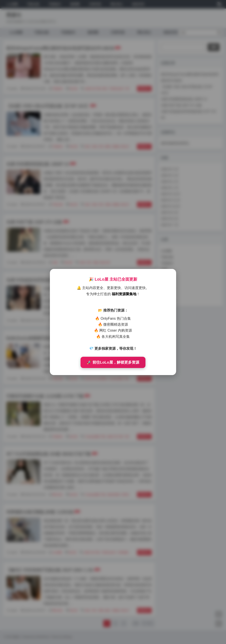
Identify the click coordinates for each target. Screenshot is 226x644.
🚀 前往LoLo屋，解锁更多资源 (113, 362)
